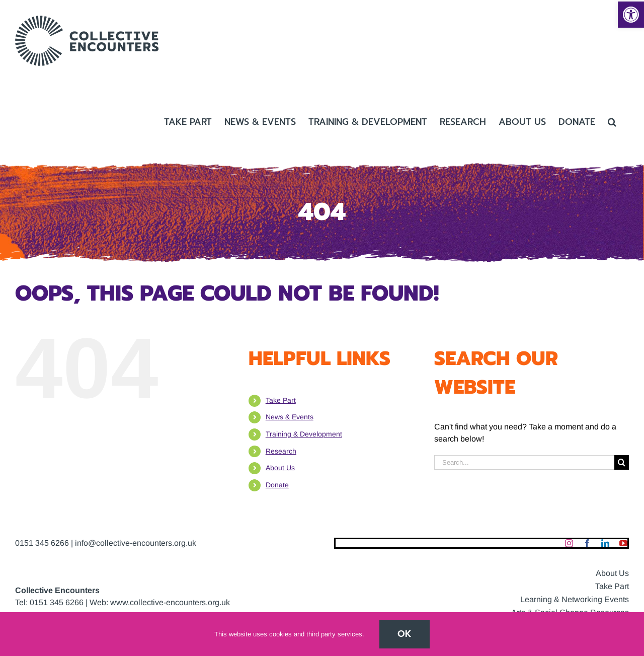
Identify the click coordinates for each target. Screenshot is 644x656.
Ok (405, 634)
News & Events (290, 417)
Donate (277, 485)
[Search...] (524, 462)
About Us (280, 468)
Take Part (281, 400)
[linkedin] (605, 543)
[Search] (622, 462)
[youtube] (623, 543)
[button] (631, 15)
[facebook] (587, 543)
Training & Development (304, 434)
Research (281, 451)
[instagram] (569, 543)
